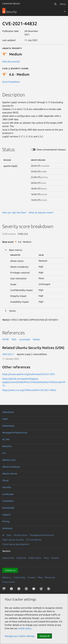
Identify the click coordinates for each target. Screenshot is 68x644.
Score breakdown (11, 82)
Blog (40, 577)
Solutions (7, 528)
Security (7, 487)
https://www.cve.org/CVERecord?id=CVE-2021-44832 (29, 390)
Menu (63, 4)
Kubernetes (8, 426)
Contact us (10, 570)
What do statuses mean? (41, 212)
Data (9, 535)
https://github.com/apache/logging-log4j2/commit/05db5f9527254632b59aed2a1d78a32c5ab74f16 (34, 382)
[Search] (55, 4)
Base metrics (16, 250)
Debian (36, 339)
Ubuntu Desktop (11, 467)
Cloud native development (16, 544)
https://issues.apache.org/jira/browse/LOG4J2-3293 (28, 374)
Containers (8, 501)
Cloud (5, 480)
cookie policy (25, 628)
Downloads (8, 508)
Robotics (7, 446)
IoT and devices (34, 540)
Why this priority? (11, 62)
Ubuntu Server (10, 474)
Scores (12, 311)
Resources (50, 577)
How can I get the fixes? (14, 212)
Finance (55, 558)
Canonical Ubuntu (11, 3)
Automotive (8, 558)
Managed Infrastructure (42, 535)
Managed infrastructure (15, 433)
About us (7, 577)
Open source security (13, 540)
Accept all (45, 636)
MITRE (6, 339)
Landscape (8, 494)
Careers (32, 577)
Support (6, 515)
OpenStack (8, 412)
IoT (4, 453)
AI (3, 535)
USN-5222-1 (8, 354)
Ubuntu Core (9, 460)
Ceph (5, 419)
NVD (14, 339)
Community (19, 577)
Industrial (21, 558)
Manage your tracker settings (20, 636)
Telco (46, 558)
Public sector (35, 558)
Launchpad (25, 339)
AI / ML (6, 439)
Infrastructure (21, 535)
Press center (9, 582)
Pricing (6, 521)
